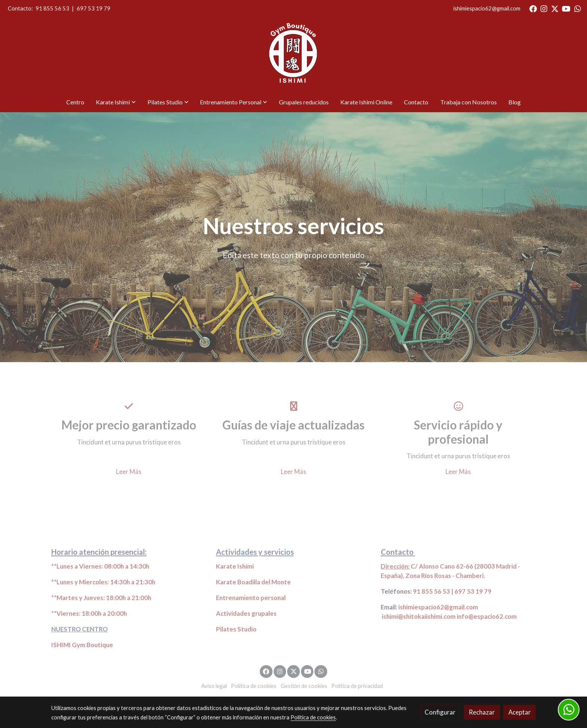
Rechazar (482, 712)
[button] (116, 102)
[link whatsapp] (578, 8)
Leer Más (129, 472)
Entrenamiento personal (251, 598)
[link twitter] (555, 8)
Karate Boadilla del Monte (253, 582)
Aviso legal (214, 686)
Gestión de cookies (304, 686)
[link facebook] (533, 8)
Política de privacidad (357, 686)
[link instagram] (544, 8)
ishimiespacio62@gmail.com (487, 8)
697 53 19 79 (94, 8)
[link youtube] (566, 8)
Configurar (440, 712)
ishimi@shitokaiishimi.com (419, 616)
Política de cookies (254, 686)
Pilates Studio (236, 629)
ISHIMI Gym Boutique (82, 645)
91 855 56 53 (52, 8)
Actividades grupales (246, 613)
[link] (294, 55)
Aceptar (520, 712)
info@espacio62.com (487, 616)
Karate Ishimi (235, 566)
